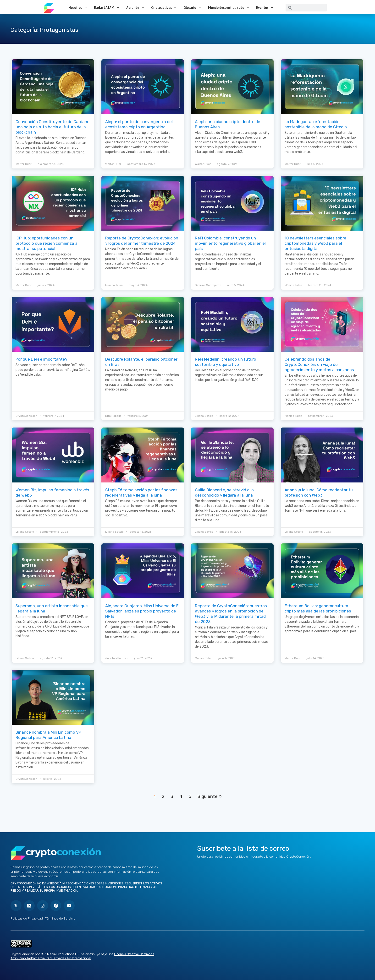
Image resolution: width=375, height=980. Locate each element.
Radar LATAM (107, 8)
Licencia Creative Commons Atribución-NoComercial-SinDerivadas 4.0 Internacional (82, 954)
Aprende (135, 8)
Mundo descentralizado (229, 8)
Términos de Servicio (60, 917)
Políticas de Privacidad (27, 917)
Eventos (265, 8)
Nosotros (78, 8)
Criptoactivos (164, 8)
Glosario (192, 8)
